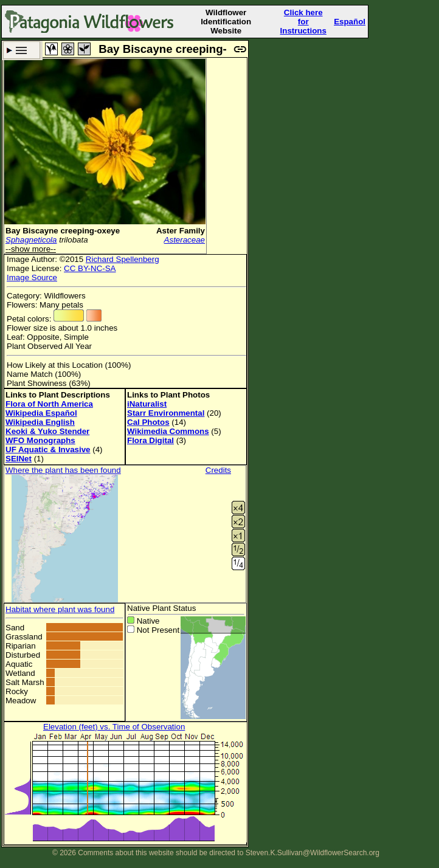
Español (350, 22)
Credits (218, 470)
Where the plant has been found (63, 470)
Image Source (32, 277)
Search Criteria (22, 50)
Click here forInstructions (303, 22)
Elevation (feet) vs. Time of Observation (114, 727)
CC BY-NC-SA (90, 268)
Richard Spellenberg (123, 259)
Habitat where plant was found (60, 609)
